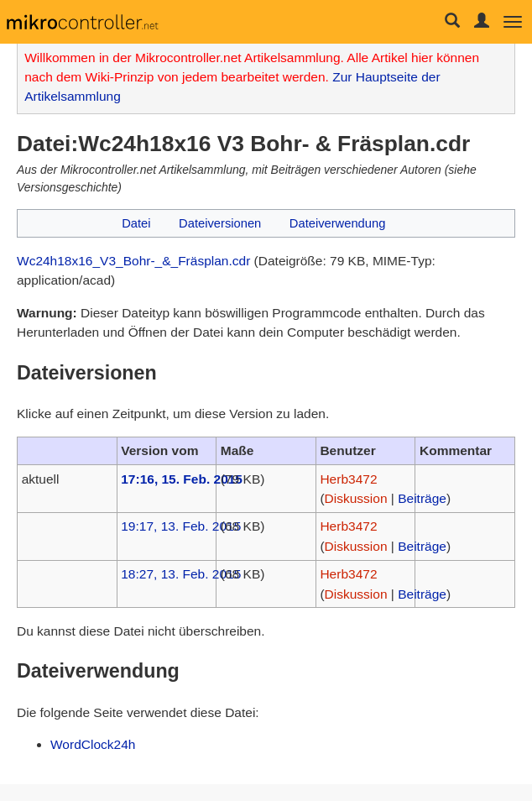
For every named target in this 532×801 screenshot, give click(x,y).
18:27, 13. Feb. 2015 (181, 574)
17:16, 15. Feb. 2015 (182, 479)
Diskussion (356, 498)
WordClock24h (93, 744)
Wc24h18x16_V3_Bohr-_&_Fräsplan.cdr (133, 261)
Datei (136, 223)
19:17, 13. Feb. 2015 (181, 526)
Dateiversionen (220, 223)
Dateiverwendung (338, 223)
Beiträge (422, 498)
